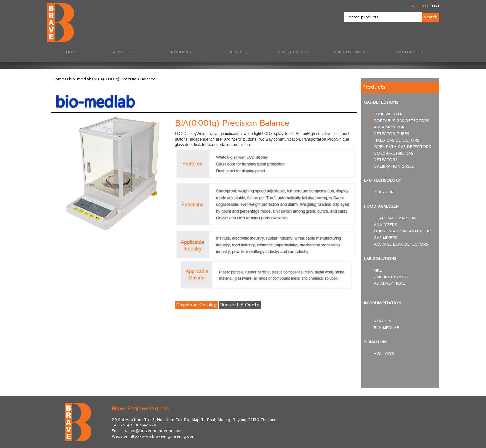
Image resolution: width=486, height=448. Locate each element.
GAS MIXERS (385, 238)
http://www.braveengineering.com (163, 436)
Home (58, 79)
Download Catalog (196, 305)
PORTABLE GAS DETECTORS (401, 121)
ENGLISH (418, 6)
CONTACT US (410, 52)
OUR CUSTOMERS (357, 52)
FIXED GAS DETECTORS (397, 140)
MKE (378, 270)
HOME (81, 52)
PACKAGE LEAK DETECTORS (401, 244)
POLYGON (384, 192)
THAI (434, 6)
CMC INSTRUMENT (391, 277)
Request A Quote (240, 305)
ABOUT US (131, 52)
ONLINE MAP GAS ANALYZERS (403, 231)
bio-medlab (80, 79)
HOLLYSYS (384, 354)
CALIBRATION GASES (394, 166)
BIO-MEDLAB (386, 328)
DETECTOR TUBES (392, 134)
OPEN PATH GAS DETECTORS (402, 147)
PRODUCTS (189, 52)
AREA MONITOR (389, 127)
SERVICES (247, 52)
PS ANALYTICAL (389, 283)
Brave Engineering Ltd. (141, 409)
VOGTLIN (383, 321)
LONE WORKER (388, 114)
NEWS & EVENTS (298, 52)
